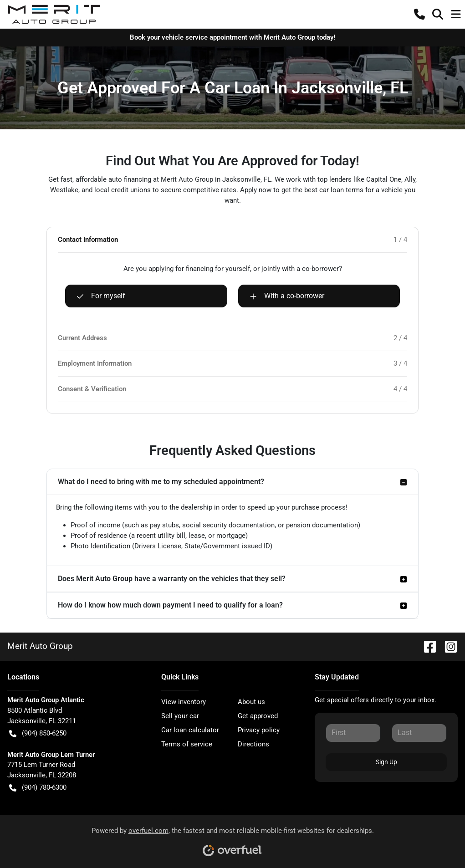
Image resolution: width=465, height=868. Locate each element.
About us (251, 702)
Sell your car (180, 716)
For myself (101, 296)
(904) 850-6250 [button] (38, 733)
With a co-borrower (287, 296)
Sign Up (386, 762)
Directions (253, 744)
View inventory (184, 702)
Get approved (258, 716)
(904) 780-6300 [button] (38, 788)
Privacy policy (259, 730)
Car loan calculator (190, 730)
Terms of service (187, 744)
